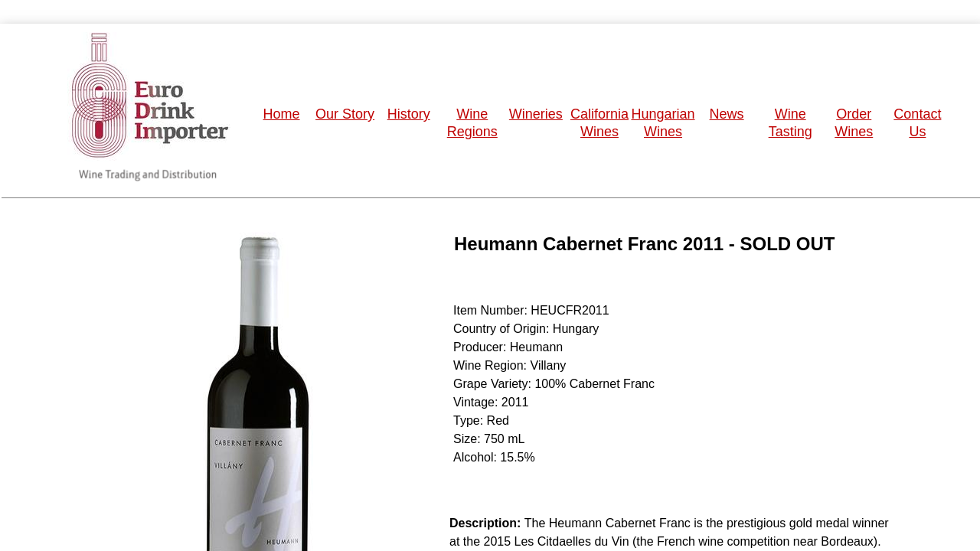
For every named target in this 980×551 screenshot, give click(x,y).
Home (282, 114)
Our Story (345, 114)
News (727, 114)
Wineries (536, 114)
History (409, 114)
